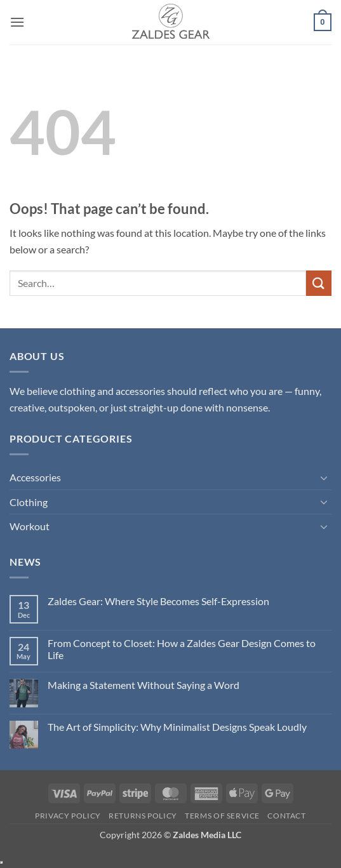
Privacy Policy (68, 816)
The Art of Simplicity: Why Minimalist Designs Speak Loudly (177, 727)
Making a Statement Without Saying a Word (144, 685)
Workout (30, 526)
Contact (286, 816)
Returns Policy (143, 816)
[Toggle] (324, 477)
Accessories (35, 477)
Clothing (29, 502)
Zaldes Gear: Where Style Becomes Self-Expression (158, 601)
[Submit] (319, 283)
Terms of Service (222, 816)
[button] (17, 22)
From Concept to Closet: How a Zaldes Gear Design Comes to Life (182, 649)
